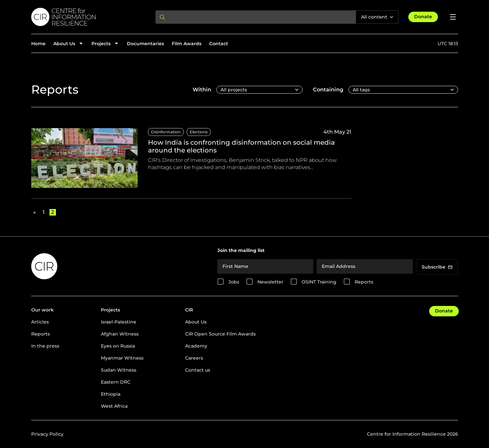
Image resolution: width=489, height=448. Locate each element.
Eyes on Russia (118, 346)
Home (38, 44)
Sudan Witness (119, 370)
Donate (423, 17)
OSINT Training (319, 282)
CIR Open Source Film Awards (220, 334)
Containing (328, 90)
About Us (196, 322)
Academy (196, 346)
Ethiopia (111, 394)
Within (202, 90)
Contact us (198, 370)
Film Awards (187, 44)
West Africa (114, 406)
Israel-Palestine (119, 322)
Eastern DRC (116, 382)
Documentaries (145, 44)
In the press (45, 346)
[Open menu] (453, 17)
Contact (219, 44)
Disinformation (166, 132)
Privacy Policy (47, 434)
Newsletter (270, 282)
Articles (40, 322)
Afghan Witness (120, 334)
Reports (364, 282)
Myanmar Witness (122, 358)
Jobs (234, 282)
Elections (199, 132)
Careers (194, 358)
